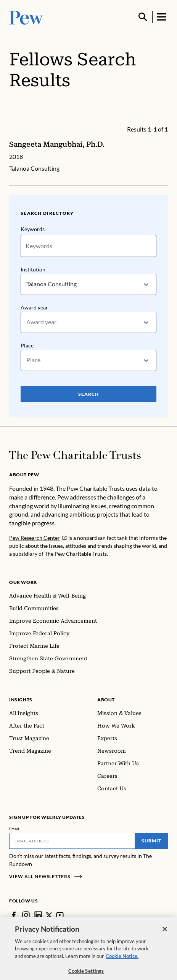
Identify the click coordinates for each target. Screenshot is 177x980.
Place (27, 345)
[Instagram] (26, 915)
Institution (33, 269)
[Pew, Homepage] (26, 17)
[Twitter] (49, 915)
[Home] (75, 455)
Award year (34, 307)
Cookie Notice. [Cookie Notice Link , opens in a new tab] (122, 961)
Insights (21, 700)
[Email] (72, 841)
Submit (151, 841)
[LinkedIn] (38, 915)
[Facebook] (14, 915)
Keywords (33, 229)
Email (14, 829)
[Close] (165, 934)
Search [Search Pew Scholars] (88, 394)
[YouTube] (60, 915)
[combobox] (27, 284)
